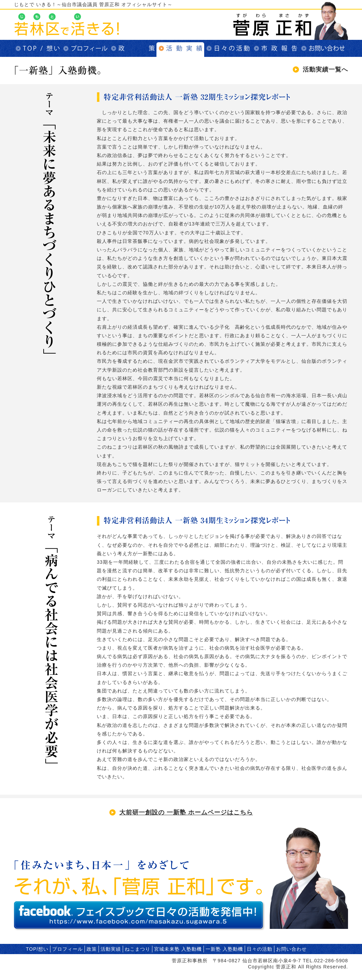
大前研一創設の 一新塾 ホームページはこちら (186, 812)
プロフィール (85, 48)
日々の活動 (228, 48)
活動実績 (180, 48)
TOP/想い (37, 48)
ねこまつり (138, 949)
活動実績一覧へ (325, 69)
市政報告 (276, 48)
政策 (133, 48)
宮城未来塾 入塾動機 (178, 949)
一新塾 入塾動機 (224, 949)
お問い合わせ (323, 48)
